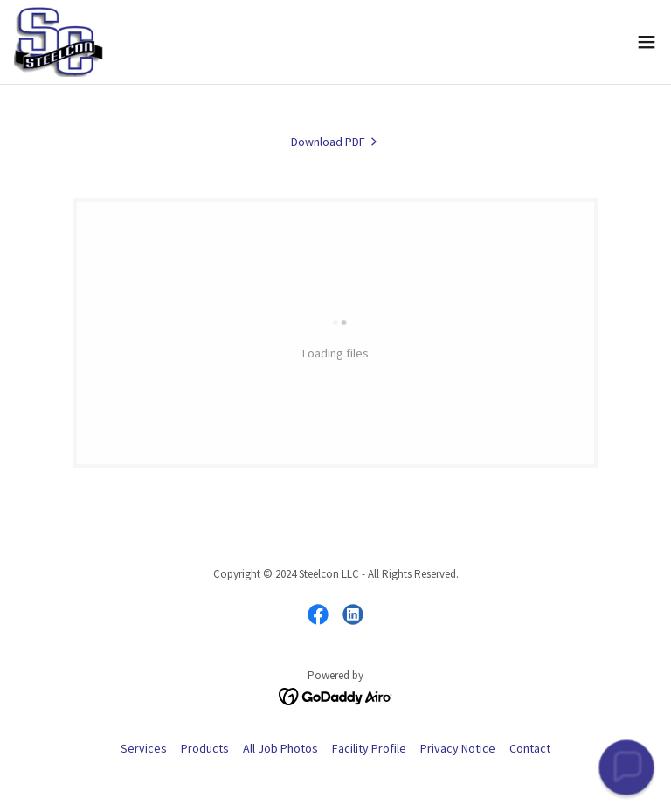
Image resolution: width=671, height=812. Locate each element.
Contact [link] (530, 748)
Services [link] (144, 748)
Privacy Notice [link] (458, 748)
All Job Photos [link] (280, 748)
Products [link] (205, 748)
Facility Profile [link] (369, 748)
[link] (59, 42)
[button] (647, 42)
